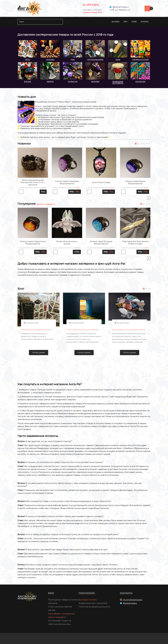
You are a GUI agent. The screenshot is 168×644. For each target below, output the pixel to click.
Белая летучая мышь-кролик (67, 243)
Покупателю (87, 593)
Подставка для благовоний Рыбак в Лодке (135, 243)
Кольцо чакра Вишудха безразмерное (101, 243)
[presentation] (149, 198)
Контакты (145, 22)
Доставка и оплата (88, 600)
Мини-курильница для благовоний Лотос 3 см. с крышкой (33, 182)
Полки (134, 22)
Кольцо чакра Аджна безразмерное (135, 182)
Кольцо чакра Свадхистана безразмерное (33, 243)
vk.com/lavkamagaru (133, 600)
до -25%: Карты (91, 5)
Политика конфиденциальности (94, 607)
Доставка (116, 22)
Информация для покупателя (93, 603)
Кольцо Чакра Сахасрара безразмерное (67, 182)
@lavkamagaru (130, 603)
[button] (136, 144)
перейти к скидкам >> (46, 204)
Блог (126, 22)
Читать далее (38, 353)
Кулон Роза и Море (101, 182)
